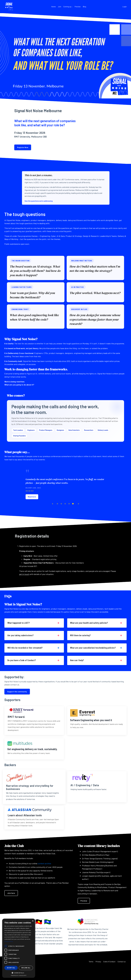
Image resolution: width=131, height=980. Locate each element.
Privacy (96, 975)
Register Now (23, 148)
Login (125, 7)
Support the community (17, 701)
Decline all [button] (26, 968)
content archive (44, 873)
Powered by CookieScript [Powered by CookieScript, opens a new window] (19, 975)
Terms (88, 975)
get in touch (30, 581)
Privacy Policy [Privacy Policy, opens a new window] (9, 941)
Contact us (122, 975)
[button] (19, 973)
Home (53, 7)
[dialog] (19, 948)
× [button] (33, 921)
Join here (11, 903)
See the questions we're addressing (40, 202)
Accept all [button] (11, 968)
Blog (84, 7)
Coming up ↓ (68, 7)
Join (60, 7)
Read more (32, 503)
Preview (78, 7)
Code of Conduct (108, 975)
